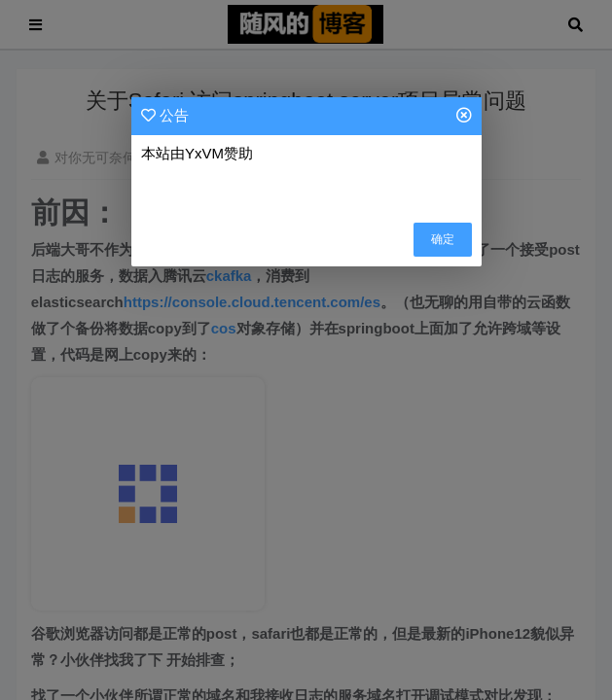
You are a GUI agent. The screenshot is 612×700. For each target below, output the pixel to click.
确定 (443, 239)
